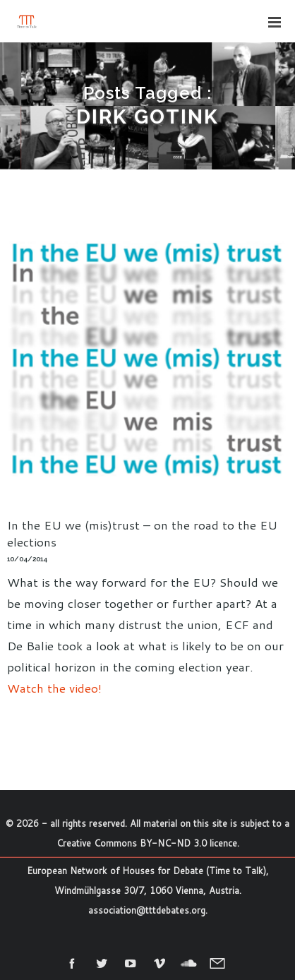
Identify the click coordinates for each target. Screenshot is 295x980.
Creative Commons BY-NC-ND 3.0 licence (147, 843)
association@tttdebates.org (147, 910)
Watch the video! (54, 688)
